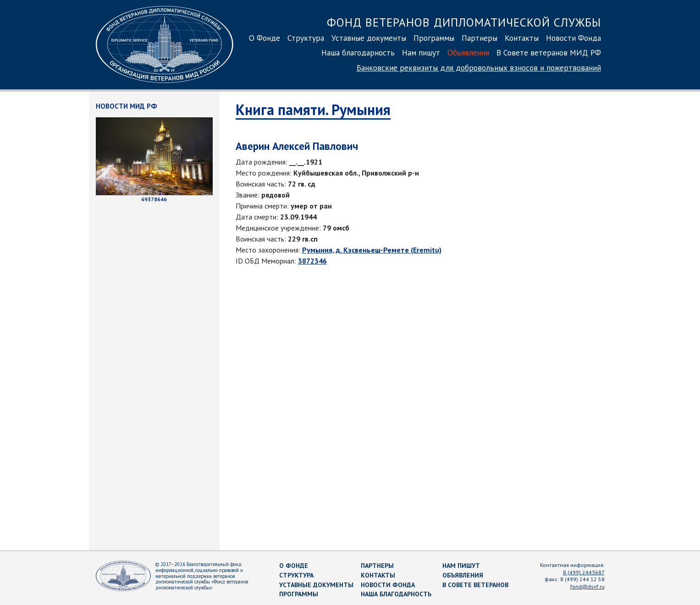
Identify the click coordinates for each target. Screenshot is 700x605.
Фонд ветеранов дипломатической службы (464, 22)
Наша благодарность (358, 52)
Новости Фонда (573, 38)
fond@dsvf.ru (587, 586)
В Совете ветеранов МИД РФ (549, 52)
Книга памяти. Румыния (313, 110)
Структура (306, 38)
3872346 (312, 261)
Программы (434, 38)
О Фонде (265, 38)
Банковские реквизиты (479, 68)
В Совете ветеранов (475, 585)
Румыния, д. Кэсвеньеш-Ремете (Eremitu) (372, 250)
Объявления (468, 52)
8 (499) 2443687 (584, 572)
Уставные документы (369, 38)
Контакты (522, 38)
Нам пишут (421, 52)
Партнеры (480, 38)
